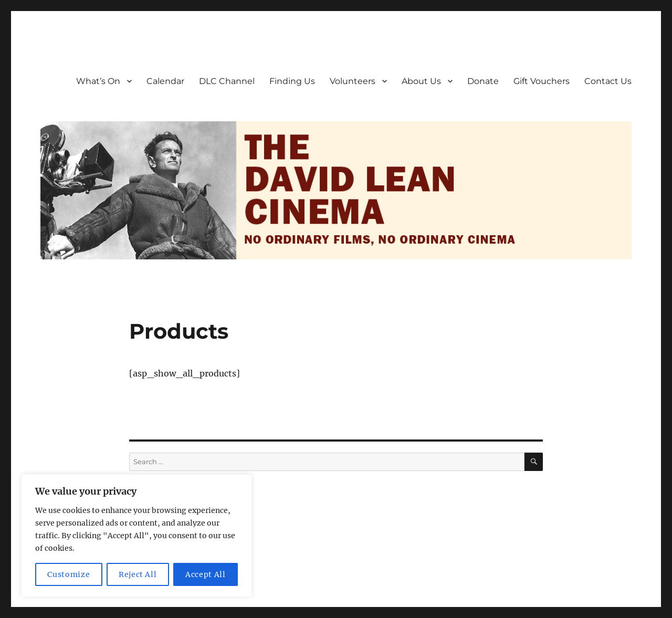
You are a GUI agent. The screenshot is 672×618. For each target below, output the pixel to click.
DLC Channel (227, 81)
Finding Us (292, 81)
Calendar (165, 81)
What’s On (98, 81)
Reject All (138, 574)
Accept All (206, 574)
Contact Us (608, 81)
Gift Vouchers (542, 81)
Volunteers (353, 81)
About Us (421, 81)
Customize (69, 574)
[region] (136, 536)
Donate (483, 81)
